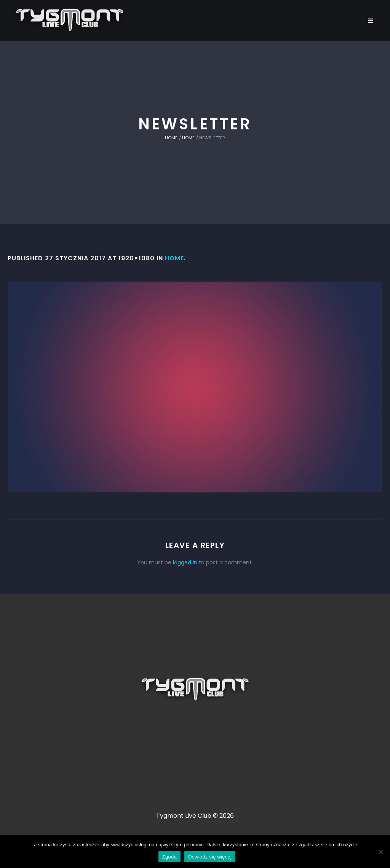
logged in (185, 562)
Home (171, 138)
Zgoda (169, 857)
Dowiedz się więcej (210, 857)
